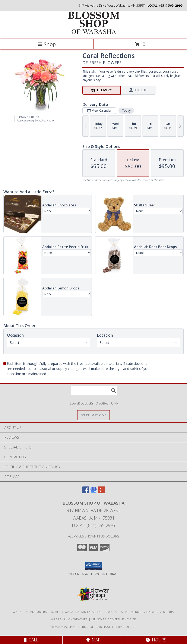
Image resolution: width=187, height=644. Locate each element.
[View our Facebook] (86, 492)
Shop (47, 44)
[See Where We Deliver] (93, 415)
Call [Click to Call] (31, 640)
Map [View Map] (93, 640)
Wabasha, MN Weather (69, 619)
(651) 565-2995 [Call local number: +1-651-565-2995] (171, 5)
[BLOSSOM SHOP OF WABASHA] (93, 33)
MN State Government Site (114, 619)
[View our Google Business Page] (93, 492)
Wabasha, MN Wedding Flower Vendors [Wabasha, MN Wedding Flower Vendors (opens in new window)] (141, 612)
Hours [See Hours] (156, 640)
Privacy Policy (63, 627)
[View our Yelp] (101, 492)
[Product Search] (94, 391)
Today (126, 110)
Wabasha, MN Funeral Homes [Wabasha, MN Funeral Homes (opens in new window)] (37, 612)
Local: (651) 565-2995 (93, 525)
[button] (94, 566)
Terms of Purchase (95, 627)
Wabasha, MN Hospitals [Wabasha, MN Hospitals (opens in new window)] (85, 612)
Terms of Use (126, 627)
